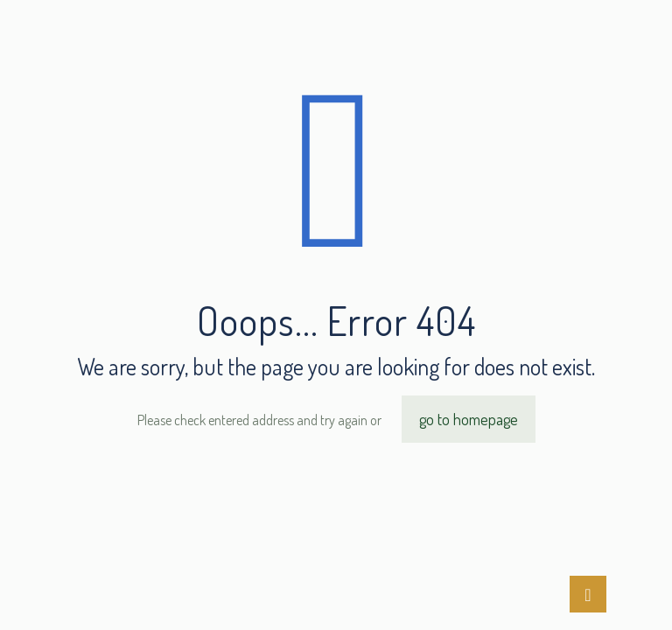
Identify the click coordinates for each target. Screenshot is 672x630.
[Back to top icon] (588, 594)
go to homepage (469, 419)
